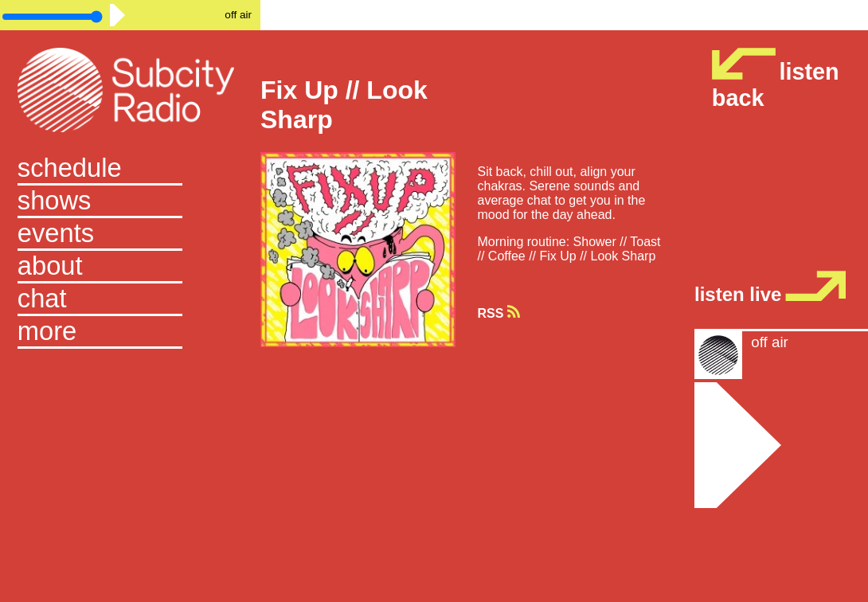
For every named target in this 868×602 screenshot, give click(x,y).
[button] (130, 332)
